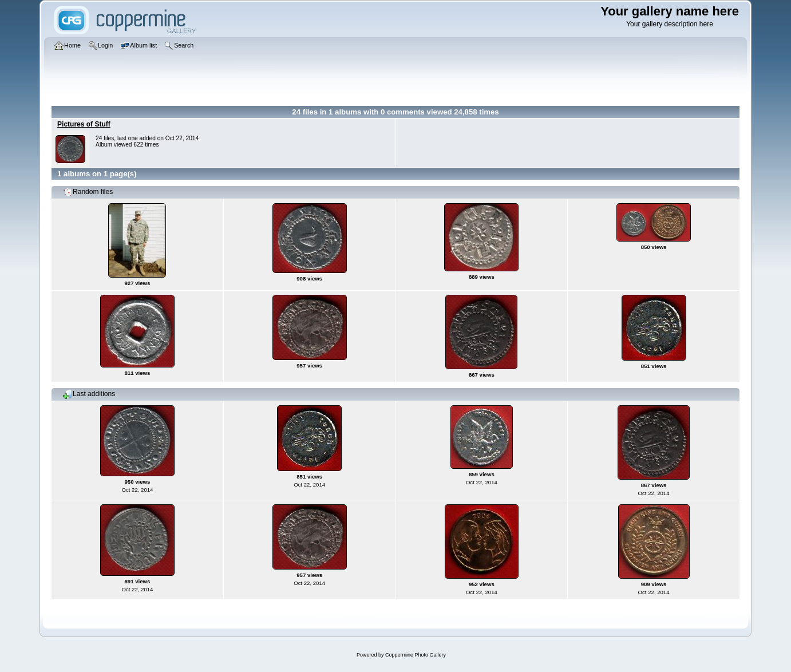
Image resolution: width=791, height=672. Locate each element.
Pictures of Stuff (84, 124)
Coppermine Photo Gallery (416, 655)
